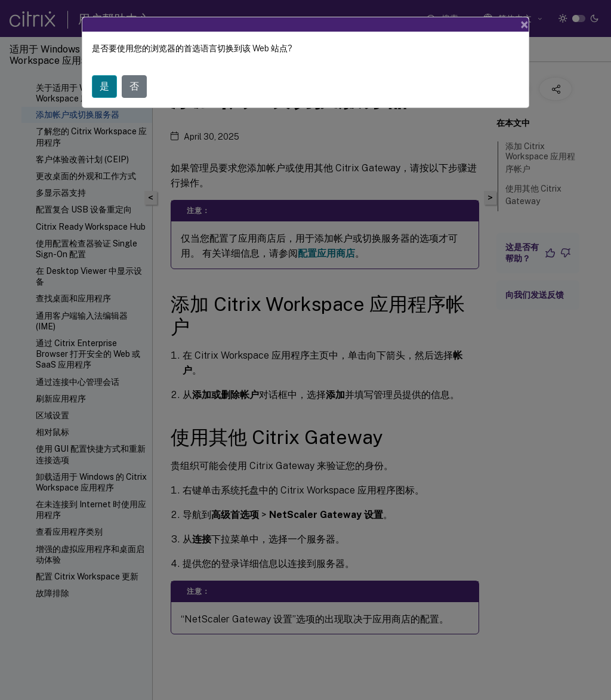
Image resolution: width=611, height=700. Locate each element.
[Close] (524, 24)
